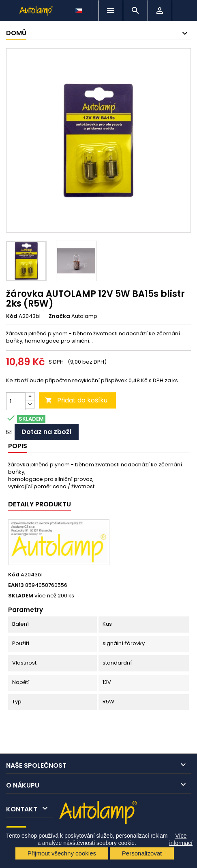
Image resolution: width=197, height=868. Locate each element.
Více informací (181, 839)
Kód (12, 316)
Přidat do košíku (76, 400)
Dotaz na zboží (47, 432)
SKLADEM (21, 596)
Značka (59, 316)
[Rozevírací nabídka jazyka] (79, 8)
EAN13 (16, 585)
